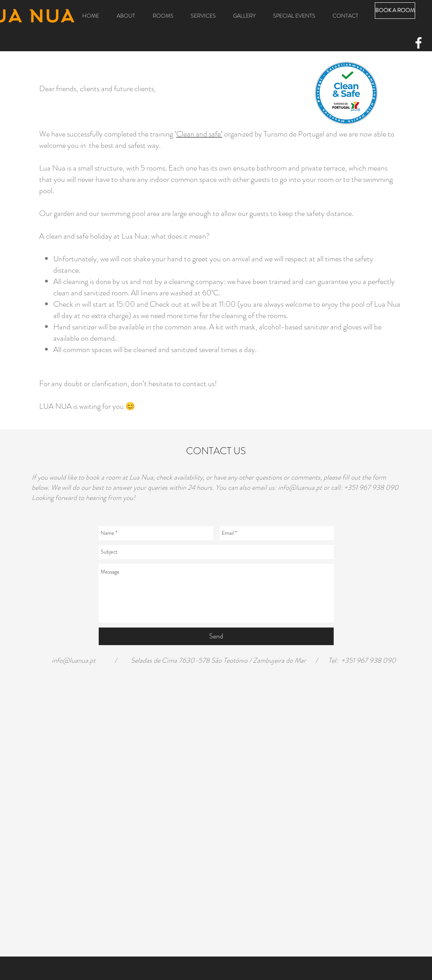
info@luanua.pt (300, 487)
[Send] (216, 636)
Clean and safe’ (199, 134)
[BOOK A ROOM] (395, 11)
